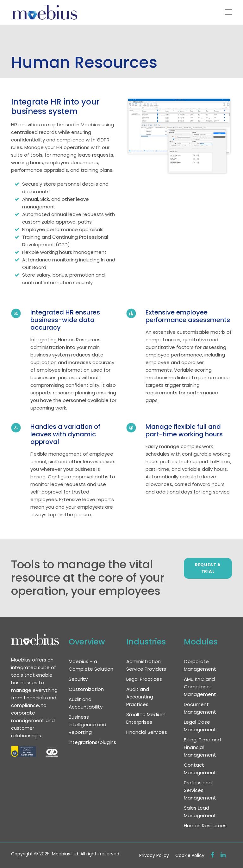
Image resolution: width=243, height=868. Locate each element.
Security (78, 679)
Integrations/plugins (92, 742)
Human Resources (205, 826)
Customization (86, 689)
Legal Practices (144, 679)
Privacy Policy (154, 855)
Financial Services (147, 732)
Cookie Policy (190, 855)
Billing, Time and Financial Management (202, 747)
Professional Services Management (200, 790)
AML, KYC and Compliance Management (200, 687)
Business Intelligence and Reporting (87, 724)
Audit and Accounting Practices (140, 697)
